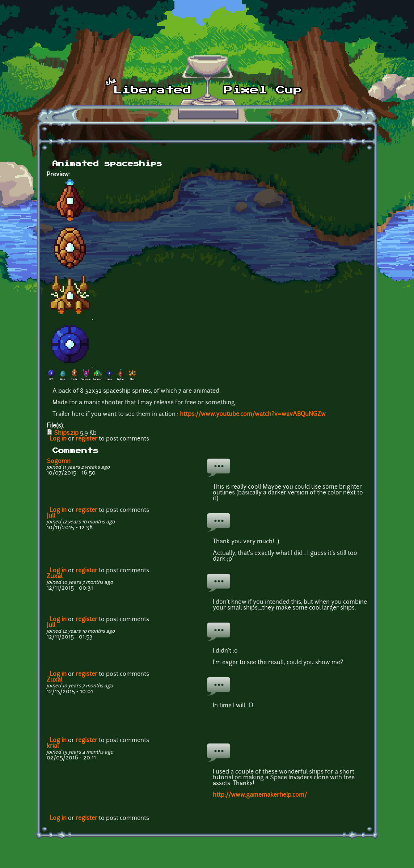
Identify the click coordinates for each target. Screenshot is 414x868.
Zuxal (54, 577)
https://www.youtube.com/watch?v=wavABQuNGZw (253, 414)
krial (53, 746)
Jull (51, 516)
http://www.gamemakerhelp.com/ (260, 795)
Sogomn (59, 462)
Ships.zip (66, 433)
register (86, 439)
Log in (58, 439)
